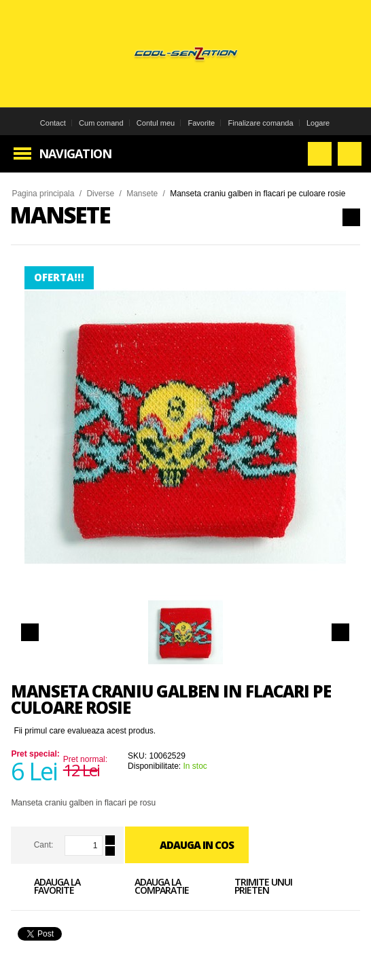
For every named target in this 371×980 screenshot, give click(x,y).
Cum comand (101, 123)
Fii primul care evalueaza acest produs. (85, 731)
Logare (318, 123)
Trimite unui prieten (252, 888)
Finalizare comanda (261, 123)
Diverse (100, 194)
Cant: (44, 845)
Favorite (201, 123)
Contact (53, 123)
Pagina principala (43, 194)
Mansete (142, 194)
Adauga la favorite (46, 888)
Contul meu (156, 123)
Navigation (75, 153)
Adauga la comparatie (150, 888)
